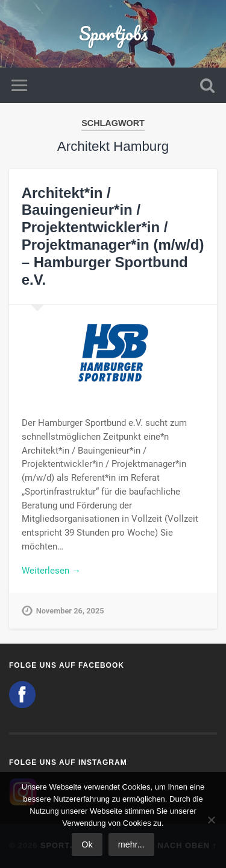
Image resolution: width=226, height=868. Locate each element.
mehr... (131, 844)
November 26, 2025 (70, 611)
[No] (211, 820)
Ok (87, 844)
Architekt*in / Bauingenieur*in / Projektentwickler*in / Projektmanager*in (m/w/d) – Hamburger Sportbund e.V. (113, 236)
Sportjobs (113, 33)
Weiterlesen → (51, 571)
